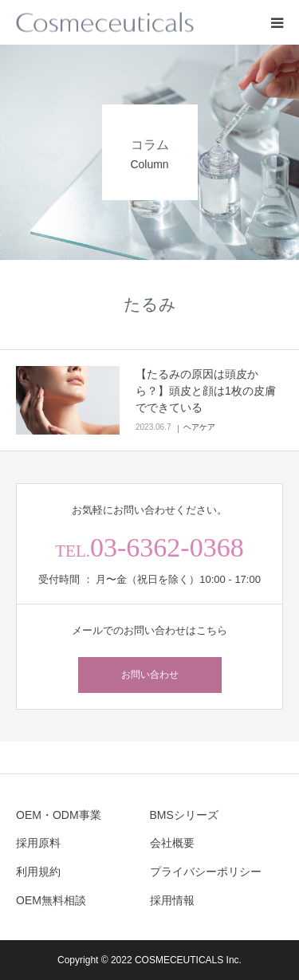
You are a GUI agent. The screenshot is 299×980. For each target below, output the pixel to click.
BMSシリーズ (184, 815)
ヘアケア (199, 427)
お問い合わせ (150, 675)
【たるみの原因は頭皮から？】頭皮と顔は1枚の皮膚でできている (206, 391)
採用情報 (172, 900)
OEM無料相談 (51, 900)
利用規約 (38, 872)
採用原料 (38, 843)
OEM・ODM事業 (59, 815)
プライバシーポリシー (206, 872)
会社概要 (172, 843)
